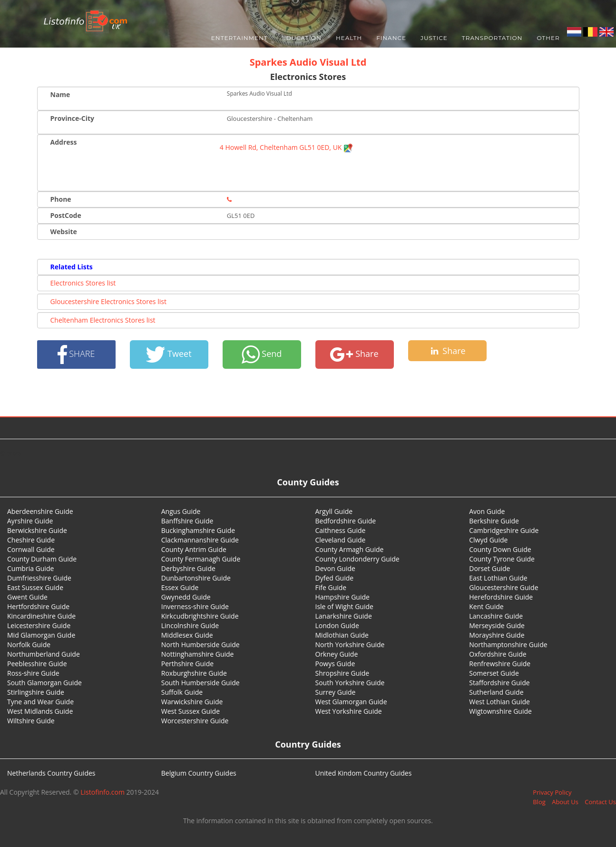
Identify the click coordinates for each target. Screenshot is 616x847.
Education (302, 38)
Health (349, 38)
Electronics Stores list (83, 283)
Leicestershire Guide (39, 625)
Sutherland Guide (496, 692)
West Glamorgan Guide (351, 702)
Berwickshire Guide (37, 530)
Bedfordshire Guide (346, 521)
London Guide (337, 625)
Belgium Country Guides (199, 773)
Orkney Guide (337, 654)
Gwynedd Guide (186, 597)
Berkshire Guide (494, 521)
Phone (61, 199)
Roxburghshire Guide (194, 673)
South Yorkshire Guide (350, 683)
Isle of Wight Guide (344, 606)
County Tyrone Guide (502, 559)
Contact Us (600, 802)
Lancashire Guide (496, 616)
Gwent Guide (27, 597)
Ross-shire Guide (33, 673)
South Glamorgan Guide (44, 683)
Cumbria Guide (30, 568)
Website (64, 231)
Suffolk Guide (182, 692)
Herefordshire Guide (501, 597)
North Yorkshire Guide (350, 645)
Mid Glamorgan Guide (41, 635)
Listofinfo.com (103, 792)
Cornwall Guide (31, 549)
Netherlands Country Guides (51, 773)
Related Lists (72, 267)
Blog (539, 802)
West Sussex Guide (191, 711)
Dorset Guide (489, 568)
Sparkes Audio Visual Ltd (308, 62)
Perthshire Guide (187, 664)
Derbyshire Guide (188, 568)
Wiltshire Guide (31, 721)
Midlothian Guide (342, 635)
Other (548, 38)
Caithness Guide (341, 530)
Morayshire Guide (497, 635)
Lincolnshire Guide (190, 625)
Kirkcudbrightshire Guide (200, 616)
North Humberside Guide (200, 645)
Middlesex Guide (187, 635)
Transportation (492, 38)
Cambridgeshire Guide (504, 530)
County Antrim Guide (194, 549)
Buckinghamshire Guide (198, 530)
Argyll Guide (334, 511)
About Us (565, 802)
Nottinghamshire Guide (198, 654)
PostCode (66, 215)
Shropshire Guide (342, 673)
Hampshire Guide (342, 597)
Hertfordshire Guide (38, 606)
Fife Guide (331, 587)
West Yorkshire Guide (349, 711)
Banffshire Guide (187, 521)
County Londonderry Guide (357, 559)
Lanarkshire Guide (344, 616)
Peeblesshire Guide (37, 664)
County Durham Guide (42, 559)
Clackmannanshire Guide (200, 540)
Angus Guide (181, 511)
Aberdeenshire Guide (40, 511)
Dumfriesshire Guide (39, 578)
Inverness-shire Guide (195, 606)
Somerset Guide (494, 673)
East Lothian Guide (498, 578)
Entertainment (240, 38)
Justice (434, 38)
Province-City (72, 118)
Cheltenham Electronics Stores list (103, 320)
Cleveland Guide (341, 540)
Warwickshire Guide (192, 702)
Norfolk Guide (29, 645)
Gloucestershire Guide (504, 587)
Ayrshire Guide (30, 521)
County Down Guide (500, 549)
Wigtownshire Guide (500, 711)
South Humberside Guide (200, 683)
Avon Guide (487, 511)
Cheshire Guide (31, 540)
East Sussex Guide (35, 587)
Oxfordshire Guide (498, 654)
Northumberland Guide (44, 654)
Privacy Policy (552, 792)
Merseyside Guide (497, 625)
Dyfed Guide (335, 578)
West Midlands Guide (40, 711)
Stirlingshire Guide (36, 692)
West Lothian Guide (499, 702)
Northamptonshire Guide (508, 645)
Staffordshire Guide (499, 683)
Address (64, 142)
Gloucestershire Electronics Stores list (108, 301)
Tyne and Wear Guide (40, 702)
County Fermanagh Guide (201, 559)
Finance (391, 38)
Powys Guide (335, 664)
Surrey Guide (336, 692)
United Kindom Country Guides (364, 773)
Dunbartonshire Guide (196, 578)
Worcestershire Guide (195, 721)
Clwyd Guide (488, 540)
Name (60, 94)
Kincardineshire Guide (41, 616)
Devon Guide (335, 568)
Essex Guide (180, 587)
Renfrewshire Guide (500, 664)
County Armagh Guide (350, 549)
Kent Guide (486, 606)
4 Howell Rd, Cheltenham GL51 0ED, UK (286, 147)
